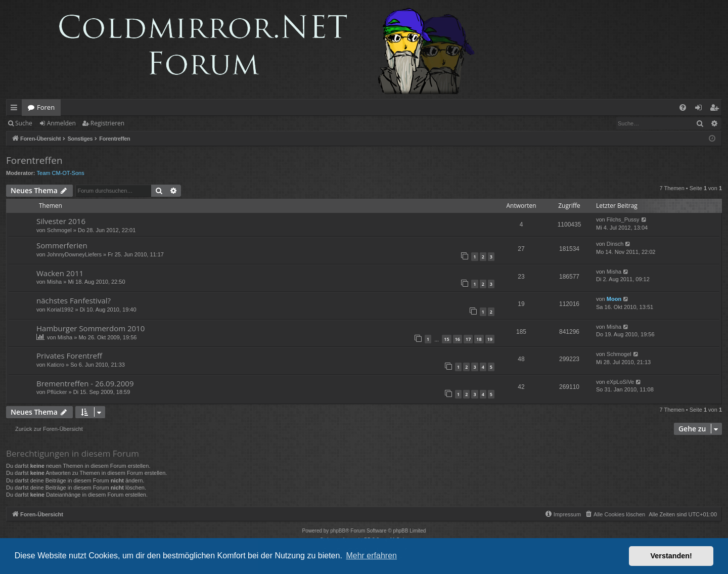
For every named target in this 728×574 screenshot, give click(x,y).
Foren (46, 107)
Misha (54, 282)
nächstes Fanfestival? (74, 300)
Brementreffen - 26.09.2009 (85, 383)
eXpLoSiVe (620, 382)
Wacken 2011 (60, 273)
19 (490, 339)
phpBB (338, 531)
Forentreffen (34, 160)
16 (458, 339)
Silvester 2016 (61, 221)
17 (468, 339)
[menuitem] (683, 107)
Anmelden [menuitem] (701, 109)
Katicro (56, 365)
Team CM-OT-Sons (61, 173)
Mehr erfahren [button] (371, 556)
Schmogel (59, 230)
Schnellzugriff (16, 109)
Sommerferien (62, 245)
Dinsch (615, 244)
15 (446, 339)
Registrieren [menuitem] (716, 109)
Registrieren (107, 123)
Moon (614, 299)
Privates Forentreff (69, 356)
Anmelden (61, 123)
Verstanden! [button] (671, 556)
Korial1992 (60, 310)
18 (479, 339)
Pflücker (57, 392)
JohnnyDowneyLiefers (74, 254)
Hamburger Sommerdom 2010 (90, 328)
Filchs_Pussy (623, 219)
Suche (24, 123)
